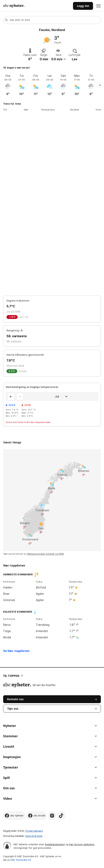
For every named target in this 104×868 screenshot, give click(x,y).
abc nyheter (14, 816)
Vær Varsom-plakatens (82, 844)
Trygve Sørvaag (34, 831)
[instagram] (52, 816)
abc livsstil (36, 816)
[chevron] (74, 726)
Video (8, 799)
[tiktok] (61, 816)
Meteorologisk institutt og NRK (46, 554)
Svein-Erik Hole (34, 836)
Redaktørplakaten (55, 844)
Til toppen (13, 676)
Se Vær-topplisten (16, 651)
